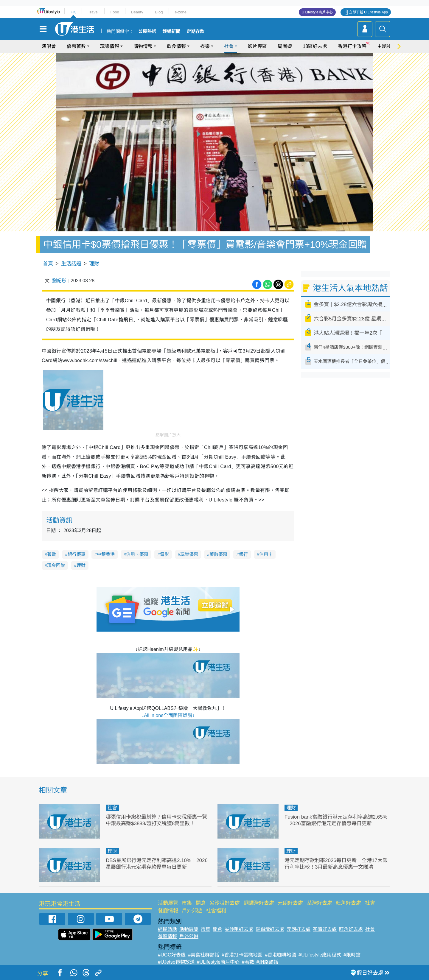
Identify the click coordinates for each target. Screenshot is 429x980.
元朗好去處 (290, 903)
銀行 (243, 554)
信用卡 (266, 554)
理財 (94, 264)
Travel (93, 12)
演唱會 (49, 46)
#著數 (248, 962)
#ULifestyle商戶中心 (218, 962)
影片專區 (257, 46)
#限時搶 (352, 955)
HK (73, 12)
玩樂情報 (110, 46)
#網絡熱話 (267, 962)
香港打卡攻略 (352, 46)
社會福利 (216, 911)
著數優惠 (218, 554)
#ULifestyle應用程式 (320, 955)
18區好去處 (315, 46)
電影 (164, 554)
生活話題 (71, 264)
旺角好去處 (348, 903)
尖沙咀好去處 (225, 903)
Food (115, 12)
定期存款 (195, 32)
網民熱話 (167, 929)
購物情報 (143, 46)
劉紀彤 (59, 281)
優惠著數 (76, 46)
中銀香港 (106, 554)
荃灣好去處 (320, 903)
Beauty (137, 12)
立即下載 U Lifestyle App (368, 12)
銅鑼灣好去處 (259, 903)
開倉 (201, 903)
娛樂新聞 (171, 32)
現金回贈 (56, 565)
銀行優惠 (77, 554)
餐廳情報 (168, 911)
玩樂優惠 (189, 554)
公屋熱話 (147, 32)
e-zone (181, 12)
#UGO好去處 (172, 955)
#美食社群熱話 (204, 955)
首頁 (48, 264)
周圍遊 (285, 46)
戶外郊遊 (192, 911)
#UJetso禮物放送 (176, 962)
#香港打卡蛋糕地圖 (242, 955)
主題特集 (387, 46)
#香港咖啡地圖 (280, 955)
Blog (159, 12)
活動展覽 (168, 903)
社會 (229, 46)
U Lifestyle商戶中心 (317, 12)
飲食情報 (176, 46)
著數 (52, 554)
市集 (187, 903)
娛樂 (205, 46)
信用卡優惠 (137, 554)
